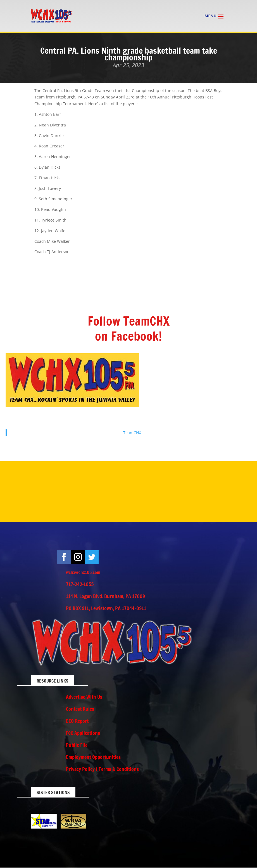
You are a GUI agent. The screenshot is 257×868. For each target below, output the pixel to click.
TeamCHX (132, 433)
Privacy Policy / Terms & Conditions (102, 769)
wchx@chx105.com (83, 572)
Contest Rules (80, 709)
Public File (77, 745)
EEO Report (77, 721)
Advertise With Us (84, 697)
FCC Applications (83, 733)
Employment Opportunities (93, 757)
